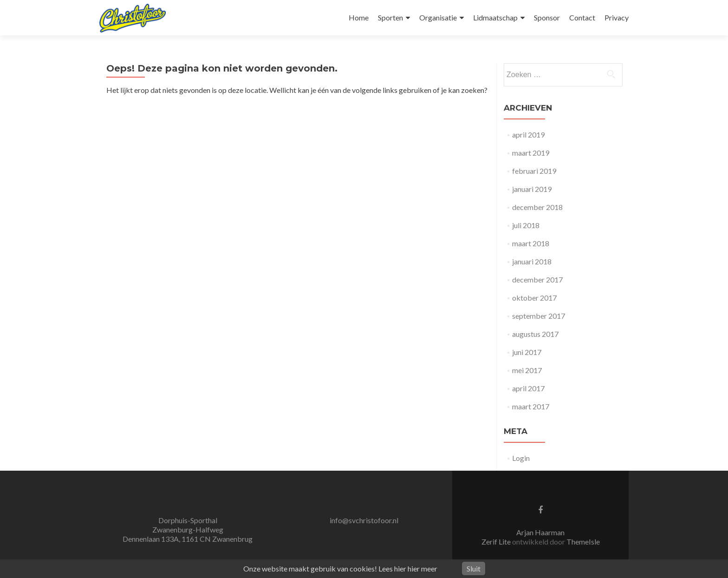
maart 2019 (531, 153)
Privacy (617, 17)
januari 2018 (532, 261)
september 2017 (539, 316)
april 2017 (528, 388)
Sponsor (547, 17)
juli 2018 (526, 225)
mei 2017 (527, 370)
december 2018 (537, 207)
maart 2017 (531, 406)
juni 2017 (527, 352)
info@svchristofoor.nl (364, 520)
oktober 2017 (534, 298)
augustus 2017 (535, 334)
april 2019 (528, 135)
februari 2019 (534, 171)
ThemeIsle (583, 542)
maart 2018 (531, 243)
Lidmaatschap (495, 17)
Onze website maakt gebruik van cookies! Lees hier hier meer (340, 568)
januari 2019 (532, 189)
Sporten (390, 17)
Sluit (474, 568)
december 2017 (537, 279)
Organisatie (438, 17)
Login (521, 458)
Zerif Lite (497, 542)
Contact (582, 17)
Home (359, 17)
